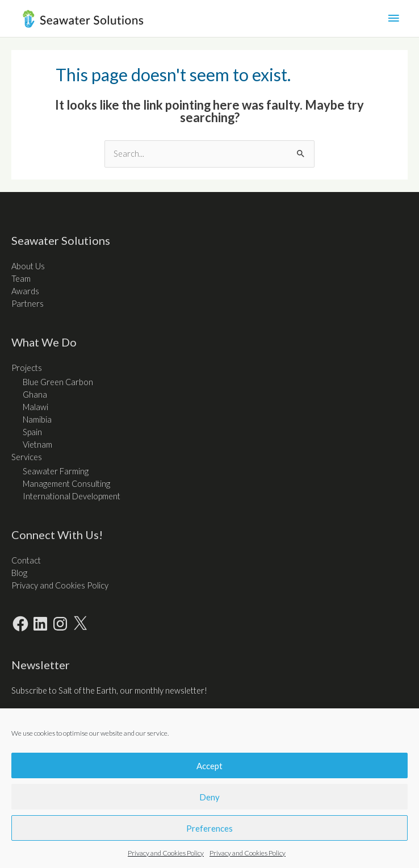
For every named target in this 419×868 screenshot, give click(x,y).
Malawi (35, 407)
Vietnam (37, 445)
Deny (209, 797)
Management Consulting (66, 484)
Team (21, 279)
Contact (26, 560)
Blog (19, 573)
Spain (32, 432)
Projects (27, 368)
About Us (28, 266)
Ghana (35, 395)
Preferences (209, 828)
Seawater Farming (56, 471)
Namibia (37, 420)
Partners (28, 304)
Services (27, 457)
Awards (25, 291)
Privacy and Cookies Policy (166, 853)
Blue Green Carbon (58, 382)
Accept (209, 766)
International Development (72, 496)
